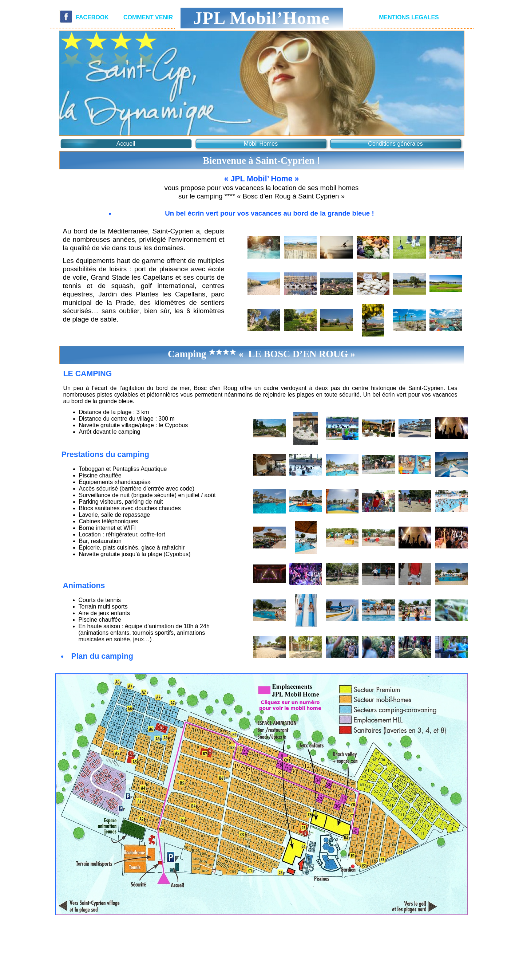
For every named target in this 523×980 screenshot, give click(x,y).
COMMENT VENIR (148, 17)
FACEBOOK (92, 17)
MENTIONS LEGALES (409, 17)
